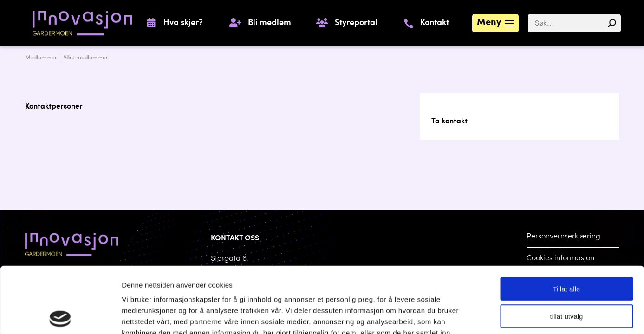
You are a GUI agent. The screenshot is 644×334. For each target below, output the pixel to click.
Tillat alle (567, 223)
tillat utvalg (567, 250)
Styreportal (356, 23)
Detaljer (483, 316)
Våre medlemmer (86, 58)
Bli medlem (270, 23)
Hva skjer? (183, 23)
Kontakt (435, 23)
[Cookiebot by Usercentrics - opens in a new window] (60, 316)
